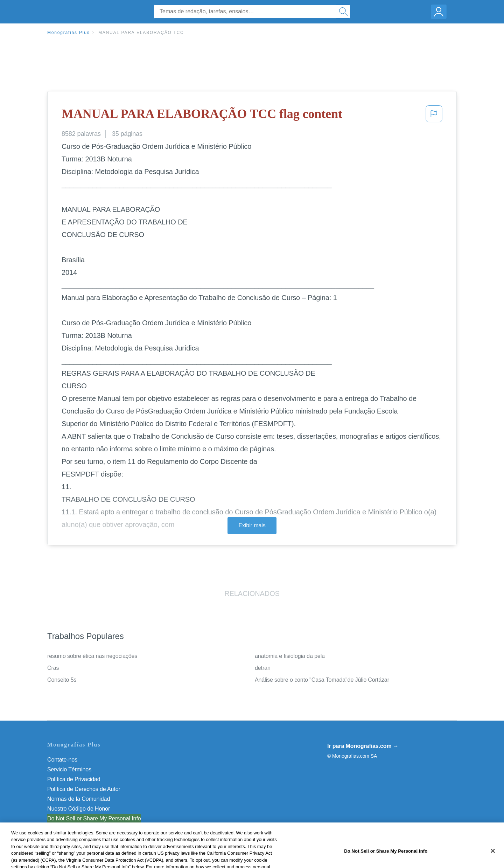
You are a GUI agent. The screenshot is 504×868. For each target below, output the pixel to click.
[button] (434, 116)
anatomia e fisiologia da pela (290, 656)
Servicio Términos (69, 769)
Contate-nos (62, 760)
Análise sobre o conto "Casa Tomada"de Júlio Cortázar (322, 680)
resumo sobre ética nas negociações (92, 656)
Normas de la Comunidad (79, 799)
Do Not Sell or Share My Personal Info (94, 818)
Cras (53, 668)
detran (263, 668)
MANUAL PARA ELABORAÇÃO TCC (141, 33)
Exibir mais (252, 525)
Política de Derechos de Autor (84, 789)
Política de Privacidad (74, 779)
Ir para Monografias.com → (363, 746)
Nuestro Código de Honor (79, 809)
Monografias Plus (69, 33)
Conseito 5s (62, 680)
